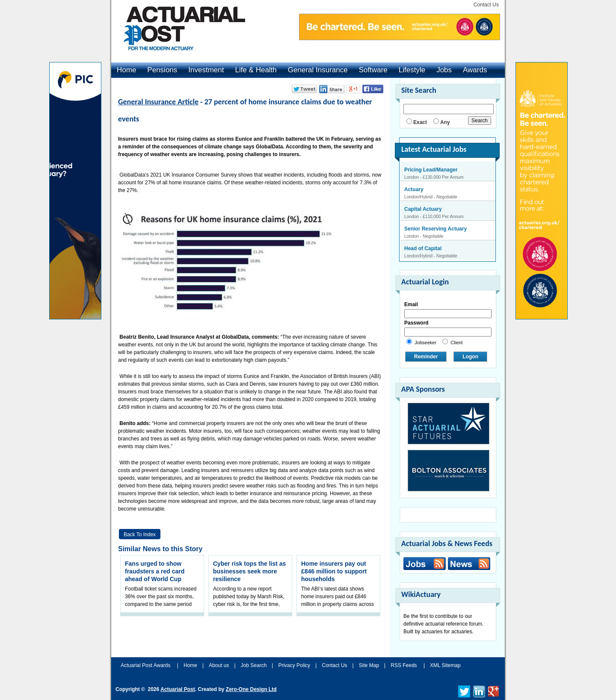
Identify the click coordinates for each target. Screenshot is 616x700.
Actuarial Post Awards (146, 665)
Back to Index (140, 535)
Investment (206, 70)
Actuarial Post (178, 689)
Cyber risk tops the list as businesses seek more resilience (249, 571)
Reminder (426, 357)
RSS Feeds (404, 665)
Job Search (254, 665)
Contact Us (486, 5)
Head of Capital (423, 248)
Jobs (444, 70)
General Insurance (318, 70)
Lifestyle (412, 70)
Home (126, 70)
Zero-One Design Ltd (251, 689)
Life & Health (256, 70)
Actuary (414, 189)
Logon (470, 357)
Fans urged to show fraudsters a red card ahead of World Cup (155, 571)
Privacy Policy (294, 665)
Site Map (369, 665)
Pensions (162, 70)
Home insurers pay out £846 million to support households (334, 571)
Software (373, 70)
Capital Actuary (423, 209)
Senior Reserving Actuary (435, 229)
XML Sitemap (445, 665)
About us (219, 665)
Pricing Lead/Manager (431, 170)
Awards (475, 70)
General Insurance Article (158, 102)
